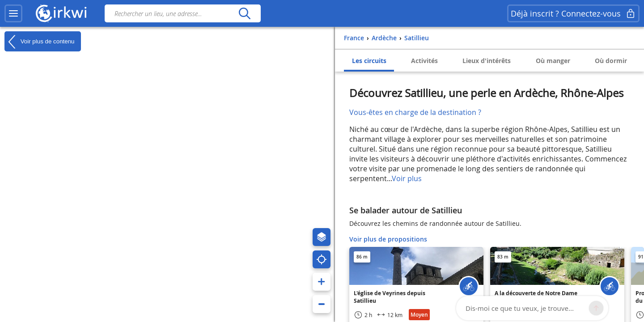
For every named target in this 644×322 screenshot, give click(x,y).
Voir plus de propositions (388, 239)
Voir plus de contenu (39, 42)
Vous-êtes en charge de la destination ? (415, 112)
